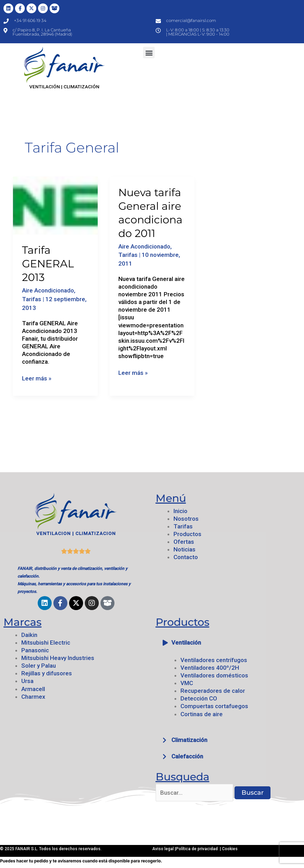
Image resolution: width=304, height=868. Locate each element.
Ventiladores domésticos (214, 675)
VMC (187, 683)
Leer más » (37, 378)
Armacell (33, 689)
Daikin (29, 635)
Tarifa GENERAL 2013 (48, 264)
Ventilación (186, 643)
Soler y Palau (39, 666)
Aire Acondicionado (48, 290)
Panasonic (35, 650)
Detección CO (199, 698)
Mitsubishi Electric (46, 643)
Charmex (33, 697)
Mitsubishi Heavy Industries (58, 658)
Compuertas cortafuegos (214, 706)
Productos (187, 534)
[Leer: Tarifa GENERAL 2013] (55, 205)
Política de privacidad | (199, 849)
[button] (149, 53)
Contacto (186, 557)
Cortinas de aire (202, 714)
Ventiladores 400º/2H (210, 668)
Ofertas (184, 542)
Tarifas (32, 299)
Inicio (180, 511)
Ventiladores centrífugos (214, 660)
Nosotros (186, 519)
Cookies (230, 849)
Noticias (184, 549)
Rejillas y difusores (47, 673)
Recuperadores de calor (213, 691)
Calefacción (187, 756)
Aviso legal (164, 849)
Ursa (27, 681)
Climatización (189, 740)
